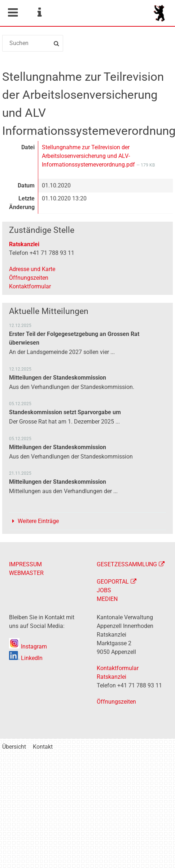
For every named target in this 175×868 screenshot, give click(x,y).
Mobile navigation (13, 13)
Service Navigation (39, 13)
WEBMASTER (26, 573)
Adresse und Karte (32, 269)
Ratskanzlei (24, 244)
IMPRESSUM (25, 564)
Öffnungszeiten (29, 278)
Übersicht (14, 747)
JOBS (104, 590)
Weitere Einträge (38, 521)
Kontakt (43, 747)
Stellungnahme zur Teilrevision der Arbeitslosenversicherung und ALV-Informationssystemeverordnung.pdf (89, 156)
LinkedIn (26, 658)
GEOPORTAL (113, 582)
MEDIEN (107, 599)
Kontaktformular (30, 286)
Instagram (28, 646)
